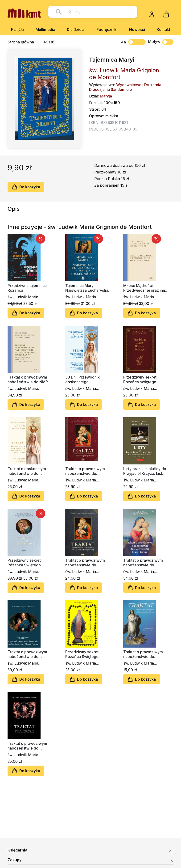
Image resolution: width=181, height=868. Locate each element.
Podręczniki (107, 29)
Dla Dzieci (76, 29)
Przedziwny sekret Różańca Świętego (24, 563)
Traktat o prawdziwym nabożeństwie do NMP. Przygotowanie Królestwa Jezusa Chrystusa (30, 379)
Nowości (137, 29)
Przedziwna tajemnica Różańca (27, 288)
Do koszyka (26, 187)
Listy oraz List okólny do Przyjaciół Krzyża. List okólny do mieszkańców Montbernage (145, 471)
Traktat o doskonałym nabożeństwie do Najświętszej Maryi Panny (30, 471)
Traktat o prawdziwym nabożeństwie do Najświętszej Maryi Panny (88, 471)
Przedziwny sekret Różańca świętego (140, 379)
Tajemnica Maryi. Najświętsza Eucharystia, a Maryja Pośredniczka (87, 288)
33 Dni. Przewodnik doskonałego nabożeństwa (82, 379)
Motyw (161, 42)
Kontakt (163, 29)
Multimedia (45, 29)
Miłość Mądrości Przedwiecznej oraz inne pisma (145, 288)
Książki (17, 29)
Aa (123, 42)
